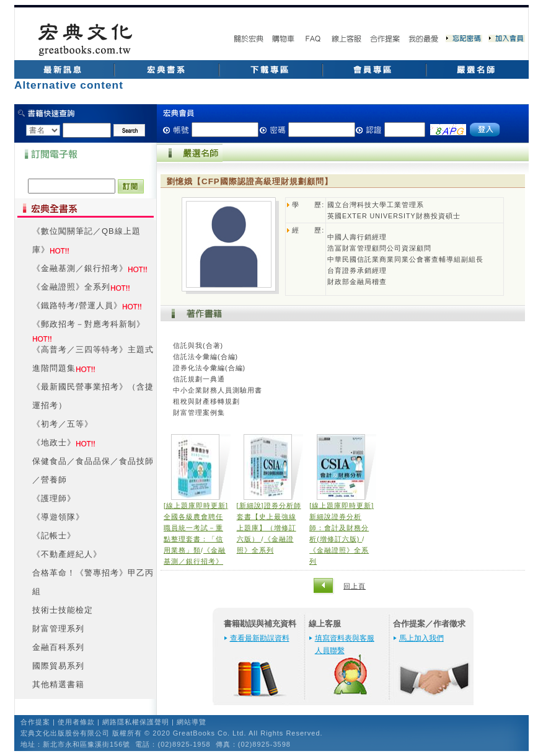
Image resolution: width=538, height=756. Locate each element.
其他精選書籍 (58, 684)
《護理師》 (54, 498)
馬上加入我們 (421, 638)
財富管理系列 (58, 629)
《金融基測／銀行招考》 (80, 268)
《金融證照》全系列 (71, 287)
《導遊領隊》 (58, 517)
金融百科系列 (58, 647)
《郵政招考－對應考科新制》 (89, 324)
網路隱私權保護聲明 (136, 722)
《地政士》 (54, 442)
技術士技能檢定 (63, 610)
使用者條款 (76, 722)
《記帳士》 (54, 536)
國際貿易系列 (58, 666)
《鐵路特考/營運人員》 (77, 305)
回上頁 (355, 586)
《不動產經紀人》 (67, 554)
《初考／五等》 (63, 424)
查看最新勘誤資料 (260, 638)
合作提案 (35, 722)
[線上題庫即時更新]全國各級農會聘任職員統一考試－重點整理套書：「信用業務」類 (196, 528)
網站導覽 (192, 722)
